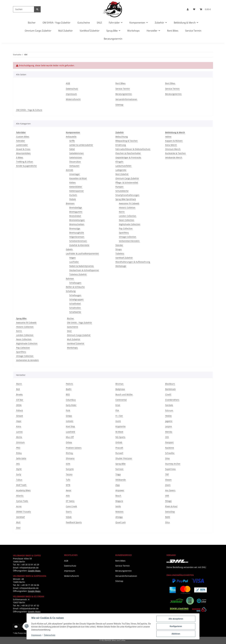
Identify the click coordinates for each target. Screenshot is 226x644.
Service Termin (193, 31)
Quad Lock (120, 522)
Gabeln (69, 249)
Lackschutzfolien (123, 166)
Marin (19, 384)
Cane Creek (71, 506)
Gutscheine (72, 327)
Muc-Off (70, 437)
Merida (169, 432)
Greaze (20, 416)
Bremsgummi (76, 212)
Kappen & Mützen (174, 141)
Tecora (69, 474)
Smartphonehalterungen (127, 195)
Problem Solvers (74, 448)
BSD (68, 394)
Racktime (170, 448)
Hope (19, 421)
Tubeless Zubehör (78, 274)
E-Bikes (20, 157)
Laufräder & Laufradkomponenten (82, 253)
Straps (119, 249)
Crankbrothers (172, 400)
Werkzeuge (121, 266)
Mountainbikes (23, 153)
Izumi (118, 421)
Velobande (121, 480)
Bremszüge (75, 228)
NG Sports (120, 437)
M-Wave (119, 432)
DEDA (19, 405)
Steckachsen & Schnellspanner (84, 270)
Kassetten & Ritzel (78, 178)
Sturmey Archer (173, 464)
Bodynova (120, 389)
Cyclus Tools (22, 501)
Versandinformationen (126, 99)
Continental (121, 400)
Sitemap (119, 105)
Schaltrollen (75, 308)
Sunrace (119, 469)
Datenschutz (50, 635)
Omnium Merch (173, 149)
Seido (118, 506)
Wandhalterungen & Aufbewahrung (133, 262)
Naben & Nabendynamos (82, 266)
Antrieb (69, 170)
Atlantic (20, 496)
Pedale (73, 199)
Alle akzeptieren (176, 619)
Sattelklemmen (77, 153)
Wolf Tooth (21, 485)
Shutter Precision (124, 458)
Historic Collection (25, 327)
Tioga (118, 474)
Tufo (68, 480)
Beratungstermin (113, 39)
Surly (19, 474)
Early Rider (71, 405)
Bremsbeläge (76, 208)
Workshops (72, 348)
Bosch (118, 496)
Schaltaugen (75, 283)
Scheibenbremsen (78, 241)
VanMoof (20, 517)
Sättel (72, 149)
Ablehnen (176, 634)
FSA (117, 410)
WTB (68, 485)
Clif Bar (20, 400)
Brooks (19, 394)
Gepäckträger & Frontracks (128, 157)
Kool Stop (70, 426)
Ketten (72, 182)
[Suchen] (24, 9)
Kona (19, 426)
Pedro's (69, 384)
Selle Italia (21, 458)
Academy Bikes (23, 490)
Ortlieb (119, 442)
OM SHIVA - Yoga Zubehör (79, 323)
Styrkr (19, 469)
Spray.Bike (120, 464)
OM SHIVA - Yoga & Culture (29, 110)
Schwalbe (170, 453)
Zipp (118, 485)
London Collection (128, 216)
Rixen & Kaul (171, 506)
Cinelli (168, 394)
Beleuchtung (122, 137)
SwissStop (170, 512)
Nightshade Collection (130, 224)
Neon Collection (127, 220)
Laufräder (74, 262)
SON (68, 464)
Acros (19, 506)
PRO (18, 448)
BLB (18, 389)
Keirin (122, 212)
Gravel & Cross (23, 149)
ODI (167, 437)
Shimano (70, 458)
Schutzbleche (122, 191)
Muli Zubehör (122, 174)
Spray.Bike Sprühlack (126, 199)
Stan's (69, 512)
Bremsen (70, 203)
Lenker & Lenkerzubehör (81, 145)
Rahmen (70, 279)
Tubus (19, 480)
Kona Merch (171, 145)
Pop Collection (126, 228)
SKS (18, 464)
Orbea (69, 442)
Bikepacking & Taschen (127, 141)
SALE (69, 331)
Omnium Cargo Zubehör (127, 178)
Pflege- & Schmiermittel (127, 182)
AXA (68, 496)
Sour (18, 528)
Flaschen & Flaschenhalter (128, 153)
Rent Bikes (173, 31)
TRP (167, 474)
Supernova (170, 469)
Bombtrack (170, 389)
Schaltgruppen (76, 299)
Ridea (19, 453)
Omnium (20, 442)
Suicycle (70, 469)
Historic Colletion (127, 208)
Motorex (119, 512)
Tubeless (120, 253)
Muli (18, 522)
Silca (167, 522)
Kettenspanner (77, 191)
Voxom (168, 480)
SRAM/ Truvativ (23, 512)
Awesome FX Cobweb (129, 203)
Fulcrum (169, 410)
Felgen (72, 258)
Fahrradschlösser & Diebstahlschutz (133, 149)
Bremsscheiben (77, 224)
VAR (167, 496)
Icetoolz (70, 421)
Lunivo (19, 432)
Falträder (21, 141)
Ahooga (119, 517)
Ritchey (69, 453)
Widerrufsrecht (73, 99)
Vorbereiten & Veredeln (27, 360)
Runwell (119, 453)
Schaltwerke (75, 312)
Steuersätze (75, 162)
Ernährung (121, 145)
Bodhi (69, 389)
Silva (167, 458)
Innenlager (75, 174)
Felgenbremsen (77, 237)
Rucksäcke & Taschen (175, 153)
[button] (188, 9)
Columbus (71, 400)
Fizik (68, 410)
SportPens (124, 233)
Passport (169, 442)
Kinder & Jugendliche (26, 166)
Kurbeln (73, 195)
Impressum (36, 635)
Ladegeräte (121, 170)
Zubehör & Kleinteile (79, 245)
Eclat (118, 405)
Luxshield (70, 432)
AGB (68, 83)
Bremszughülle (77, 233)
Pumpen (119, 187)
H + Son (119, 416)
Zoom (168, 485)
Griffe (72, 141)
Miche (19, 437)
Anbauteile (71, 137)
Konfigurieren (176, 626)
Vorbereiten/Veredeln (129, 241)
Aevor (69, 490)
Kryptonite (120, 426)
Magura (119, 501)
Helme (168, 137)
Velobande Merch (174, 157)
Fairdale (169, 405)
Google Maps (34, 571)
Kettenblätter (76, 187)
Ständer (119, 245)
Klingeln (119, 162)
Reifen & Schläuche (75, 287)
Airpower (120, 490)
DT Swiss (70, 501)
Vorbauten (74, 166)
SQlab (69, 517)
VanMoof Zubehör (124, 258)
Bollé (168, 517)
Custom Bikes (23, 137)
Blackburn (170, 384)
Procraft (119, 448)
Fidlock (19, 410)
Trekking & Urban (25, 162)
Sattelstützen (76, 157)
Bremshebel (75, 216)
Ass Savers (170, 490)
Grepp (69, 416)
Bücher (70, 318)
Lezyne (168, 426)
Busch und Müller (124, 394)
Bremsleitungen (77, 220)
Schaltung (71, 291)
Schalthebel (75, 304)
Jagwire (169, 421)
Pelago (168, 501)
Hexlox (168, 416)
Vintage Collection (128, 237)
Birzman (119, 384)
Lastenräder (22, 145)
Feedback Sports (74, 522)
